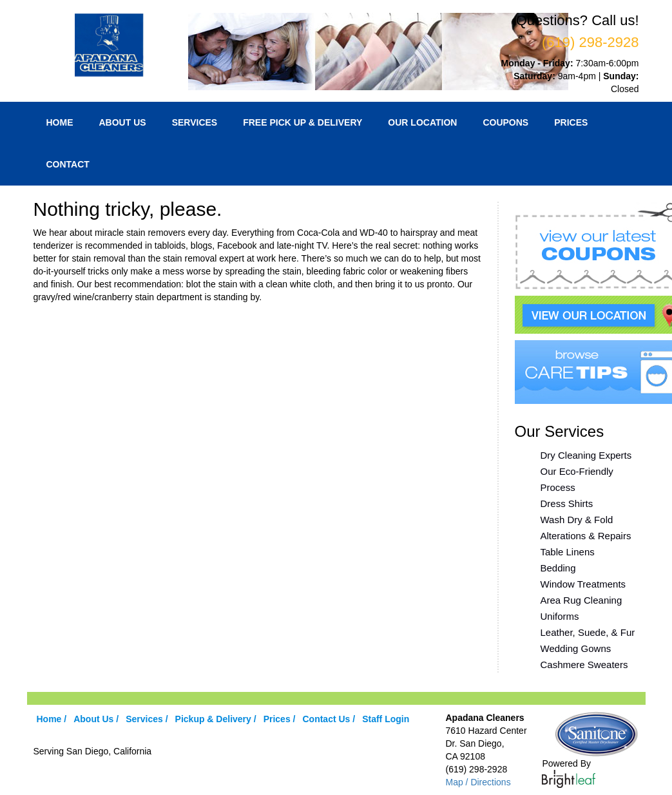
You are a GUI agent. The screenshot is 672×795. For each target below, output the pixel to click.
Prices (571, 122)
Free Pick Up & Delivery (302, 122)
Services (195, 122)
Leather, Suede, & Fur (588, 632)
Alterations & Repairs (586, 536)
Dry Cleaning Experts (586, 455)
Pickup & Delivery (213, 719)
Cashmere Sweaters (584, 665)
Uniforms (560, 616)
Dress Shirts (567, 503)
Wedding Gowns (576, 648)
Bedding (558, 568)
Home (60, 122)
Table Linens (568, 552)
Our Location (422, 122)
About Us (123, 122)
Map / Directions (478, 782)
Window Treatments (583, 584)
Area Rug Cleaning (581, 600)
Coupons (505, 122)
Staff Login (386, 719)
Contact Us (326, 719)
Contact (68, 164)
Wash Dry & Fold (577, 520)
